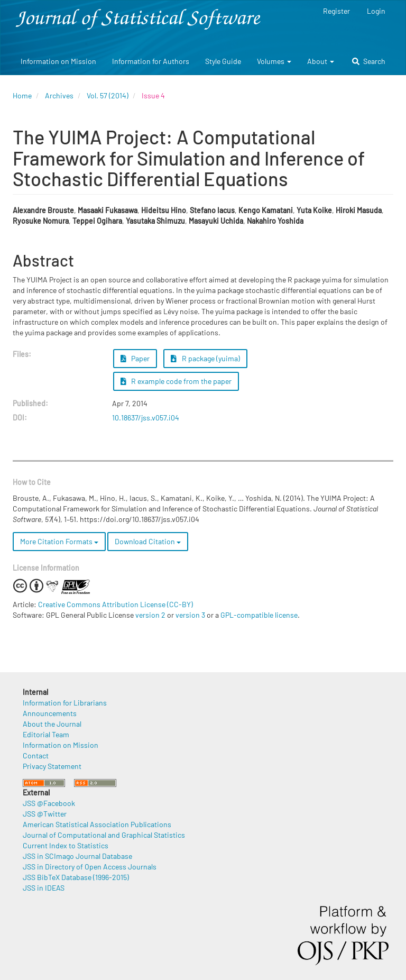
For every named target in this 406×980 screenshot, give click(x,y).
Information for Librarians (65, 703)
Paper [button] (135, 358)
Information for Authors (151, 61)
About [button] (321, 61)
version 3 (190, 615)
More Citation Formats (59, 541)
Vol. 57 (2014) (108, 95)
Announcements (50, 713)
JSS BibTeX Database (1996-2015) (76, 877)
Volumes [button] (274, 61)
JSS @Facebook (49, 803)
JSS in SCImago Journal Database (77, 856)
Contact (36, 755)
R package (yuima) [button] (205, 358)
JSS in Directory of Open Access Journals (90, 867)
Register (336, 11)
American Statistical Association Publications (97, 824)
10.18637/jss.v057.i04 (146, 418)
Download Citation (148, 541)
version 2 (150, 615)
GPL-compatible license (259, 615)
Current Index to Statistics (66, 845)
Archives (59, 95)
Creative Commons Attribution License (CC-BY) (116, 604)
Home (22, 95)
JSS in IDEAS (44, 888)
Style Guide (223, 61)
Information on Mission (58, 61)
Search (369, 61)
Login (376, 11)
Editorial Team (46, 734)
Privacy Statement (52, 766)
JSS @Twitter (45, 814)
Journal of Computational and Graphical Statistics (104, 835)
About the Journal (52, 724)
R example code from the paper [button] (176, 381)
